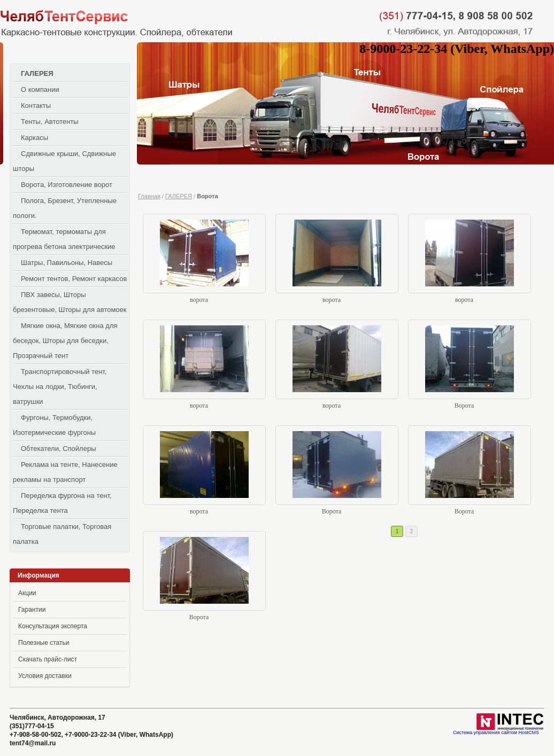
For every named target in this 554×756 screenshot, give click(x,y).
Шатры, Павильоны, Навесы (67, 263)
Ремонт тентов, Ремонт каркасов (74, 279)
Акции (27, 593)
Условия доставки (45, 676)
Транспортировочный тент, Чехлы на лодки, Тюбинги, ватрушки (60, 387)
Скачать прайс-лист (48, 659)
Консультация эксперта (53, 626)
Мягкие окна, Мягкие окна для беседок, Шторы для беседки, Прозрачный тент (65, 341)
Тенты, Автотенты (50, 122)
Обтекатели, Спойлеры (59, 449)
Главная (149, 196)
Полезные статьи (44, 643)
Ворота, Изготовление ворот (67, 185)
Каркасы (34, 138)
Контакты (36, 106)
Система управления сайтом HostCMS (496, 733)
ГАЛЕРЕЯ (37, 73)
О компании (40, 89)
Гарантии (32, 610)
